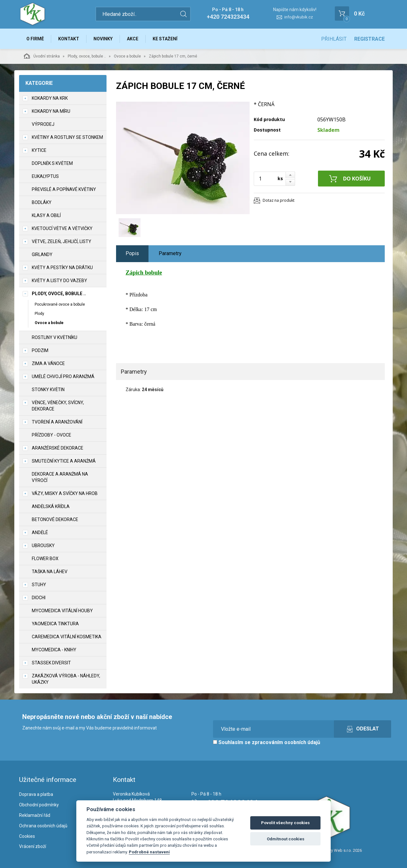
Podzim (40, 350)
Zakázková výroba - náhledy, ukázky (66, 679)
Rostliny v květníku (55, 337)
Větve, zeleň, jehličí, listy (62, 241)
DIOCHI (39, 598)
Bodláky (42, 202)
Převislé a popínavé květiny (64, 189)
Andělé (40, 532)
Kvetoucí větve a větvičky (62, 228)
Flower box (45, 559)
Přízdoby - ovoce (52, 435)
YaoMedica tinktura (55, 624)
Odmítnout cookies (286, 839)
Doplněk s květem (52, 163)
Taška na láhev (50, 572)
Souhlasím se (267, 742)
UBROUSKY (43, 546)
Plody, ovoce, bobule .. (87, 56)
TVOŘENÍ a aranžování (57, 422)
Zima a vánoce (48, 363)
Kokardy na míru (51, 111)
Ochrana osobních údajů (43, 826)
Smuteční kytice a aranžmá (64, 461)
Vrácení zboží (33, 846)
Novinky (103, 39)
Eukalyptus (45, 176)
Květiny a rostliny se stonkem (67, 137)
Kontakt (69, 39)
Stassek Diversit (51, 663)
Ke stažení (165, 39)
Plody (39, 314)
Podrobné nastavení (149, 852)
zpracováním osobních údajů (286, 742)
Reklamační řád (35, 815)
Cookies (27, 836)
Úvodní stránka (42, 56)
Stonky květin (48, 390)
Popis (132, 253)
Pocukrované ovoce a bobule (60, 304)
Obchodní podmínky (39, 805)
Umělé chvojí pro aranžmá (63, 376)
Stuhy (39, 585)
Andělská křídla (51, 506)
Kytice (39, 150)
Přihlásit (334, 39)
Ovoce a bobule (127, 56)
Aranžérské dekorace (58, 448)
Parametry (170, 253)
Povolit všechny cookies (285, 823)
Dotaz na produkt (279, 200)
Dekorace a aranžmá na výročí (60, 477)
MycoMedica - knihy (54, 650)
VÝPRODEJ (43, 124)
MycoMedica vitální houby (62, 611)
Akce (133, 39)
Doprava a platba (36, 794)
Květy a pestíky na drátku (62, 268)
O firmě (35, 39)
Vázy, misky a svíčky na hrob (65, 493)
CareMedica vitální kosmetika (67, 637)
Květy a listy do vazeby (59, 281)
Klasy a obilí (46, 215)
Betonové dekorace (55, 519)
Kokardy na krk (50, 98)
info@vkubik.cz (299, 17)
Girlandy (42, 254)
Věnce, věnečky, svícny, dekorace (58, 406)
